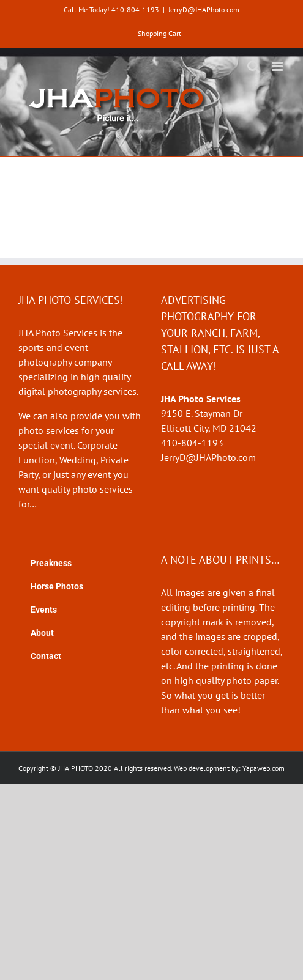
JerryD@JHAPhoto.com (204, 9)
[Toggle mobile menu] (278, 66)
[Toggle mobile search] (253, 66)
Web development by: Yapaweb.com (229, 768)
